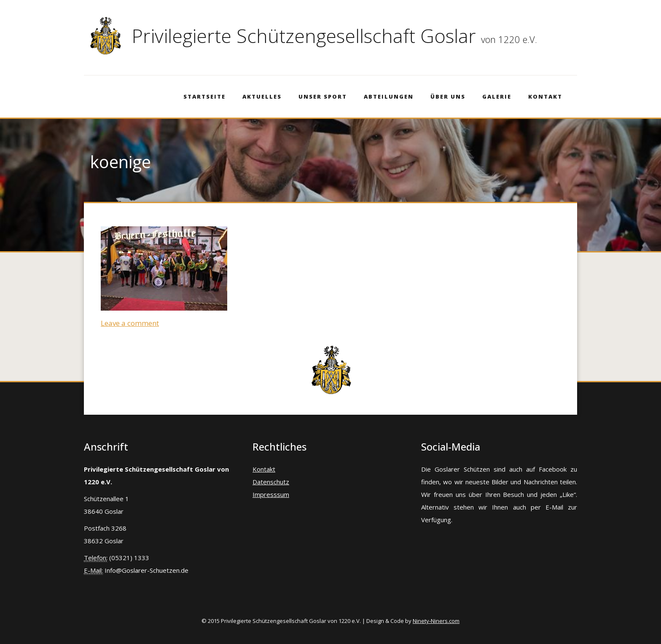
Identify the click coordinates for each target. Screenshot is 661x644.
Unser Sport (323, 97)
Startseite (204, 97)
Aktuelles (262, 97)
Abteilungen (389, 97)
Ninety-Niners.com (436, 621)
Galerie (497, 97)
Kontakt (545, 97)
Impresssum (271, 494)
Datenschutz (271, 482)
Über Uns (448, 97)
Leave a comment (130, 323)
